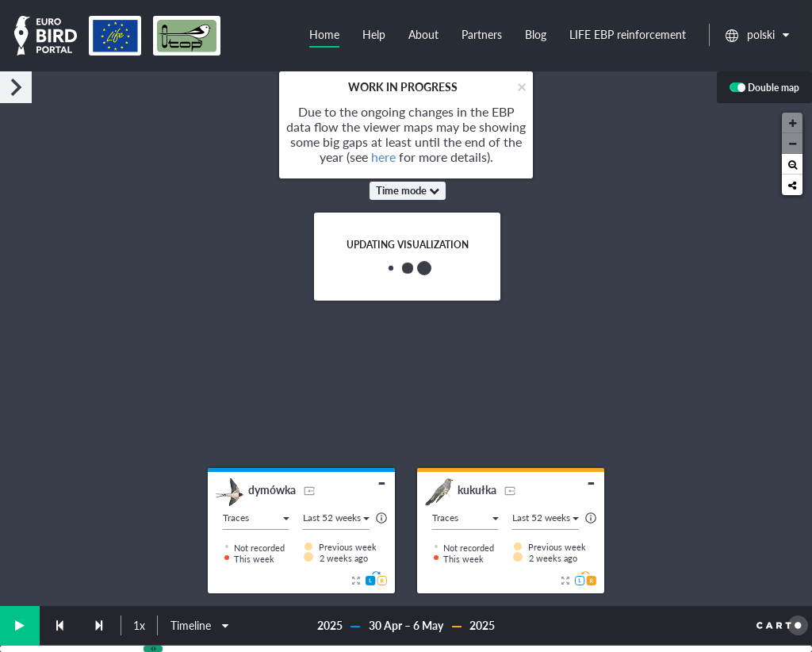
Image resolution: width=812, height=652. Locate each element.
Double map (764, 88)
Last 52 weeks (336, 518)
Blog (536, 35)
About (423, 35)
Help (374, 35)
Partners (482, 35)
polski (757, 35)
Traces (256, 518)
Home (324, 35)
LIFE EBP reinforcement (628, 35)
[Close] (522, 86)
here (383, 157)
